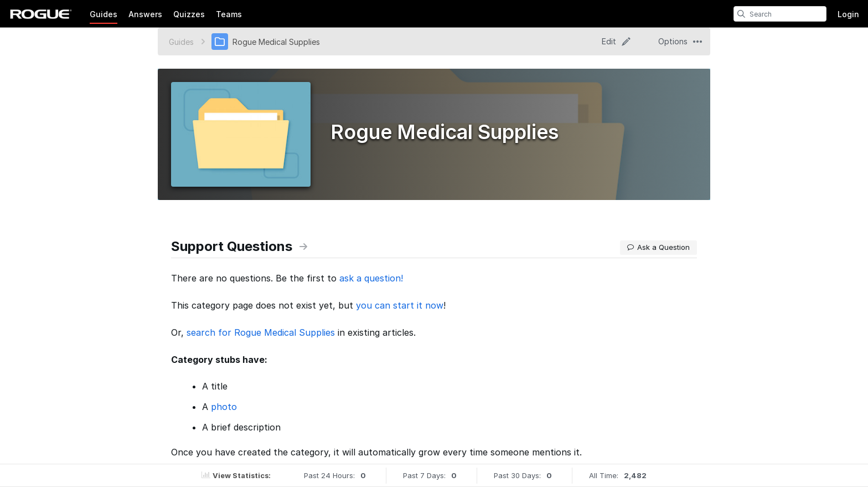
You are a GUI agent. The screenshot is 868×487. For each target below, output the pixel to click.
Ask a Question (658, 247)
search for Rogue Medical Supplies (261, 332)
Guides (104, 14)
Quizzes (189, 14)
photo (224, 407)
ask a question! (371, 278)
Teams (229, 14)
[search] (741, 14)
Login (848, 14)
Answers (145, 14)
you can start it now (400, 305)
